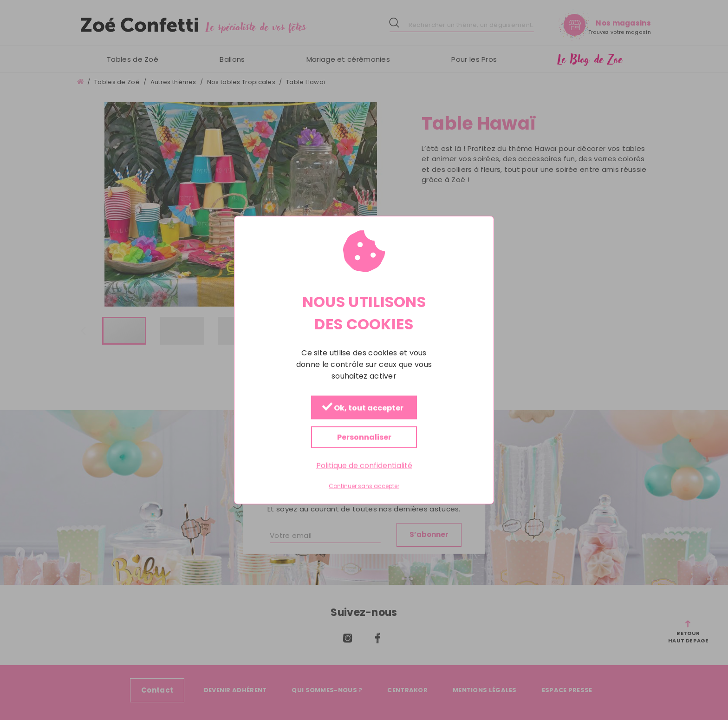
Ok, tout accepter (363, 408)
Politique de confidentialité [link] (364, 465)
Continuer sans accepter (364, 486)
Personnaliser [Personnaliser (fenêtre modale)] (364, 437)
